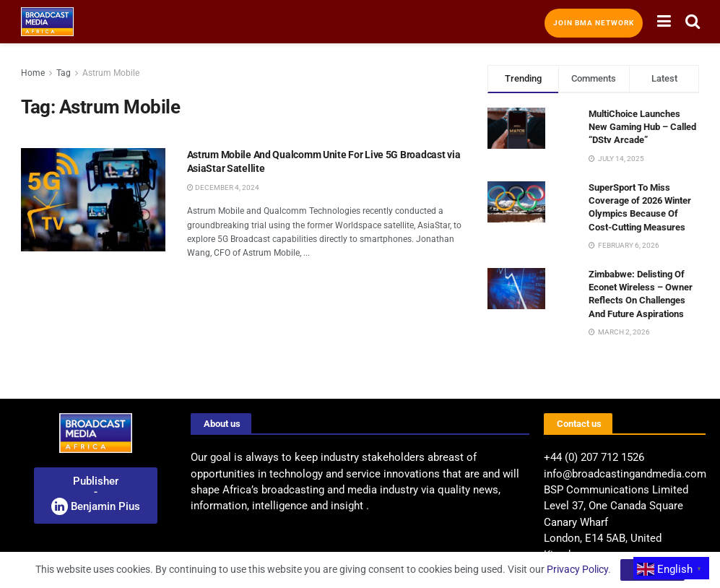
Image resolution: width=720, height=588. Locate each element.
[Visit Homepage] (48, 22)
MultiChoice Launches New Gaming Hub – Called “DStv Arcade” (642, 127)
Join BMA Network (594, 23)
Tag (64, 73)
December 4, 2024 (223, 187)
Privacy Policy (577, 569)
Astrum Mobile (111, 73)
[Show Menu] (664, 22)
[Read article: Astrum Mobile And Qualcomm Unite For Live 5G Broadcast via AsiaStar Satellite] (93, 200)
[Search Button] (693, 22)
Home (33, 73)
